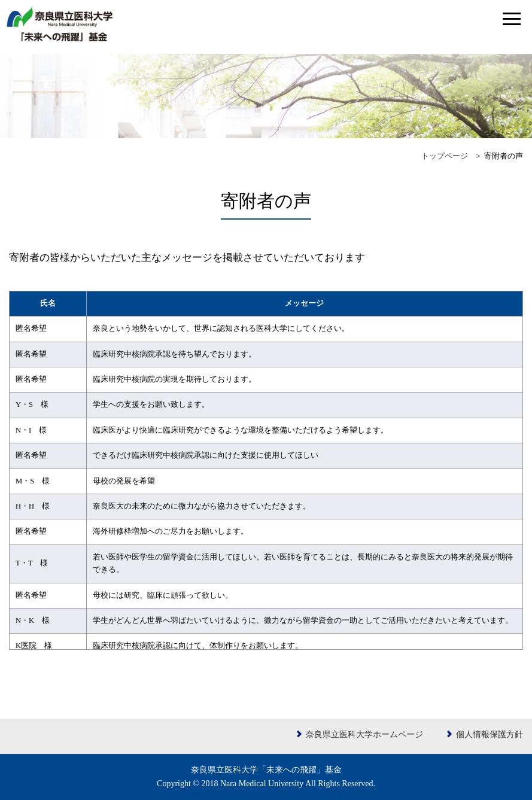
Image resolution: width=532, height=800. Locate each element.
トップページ (445, 156)
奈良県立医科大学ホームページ (364, 734)
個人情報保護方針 (490, 734)
